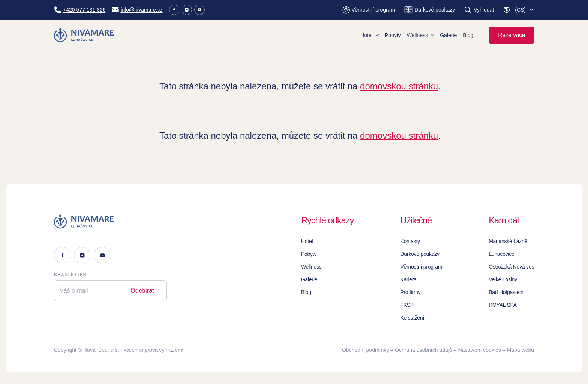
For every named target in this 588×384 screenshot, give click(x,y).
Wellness (421, 35)
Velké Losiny (503, 279)
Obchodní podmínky (365, 350)
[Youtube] (199, 10)
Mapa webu (520, 350)
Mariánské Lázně (508, 241)
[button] (518, 10)
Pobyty (393, 35)
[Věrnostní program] (369, 10)
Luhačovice (501, 254)
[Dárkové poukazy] (429, 10)
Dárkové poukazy (420, 254)
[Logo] (110, 222)
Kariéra (408, 279)
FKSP (407, 305)
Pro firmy (410, 292)
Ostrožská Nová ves (511, 267)
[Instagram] (187, 10)
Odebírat (146, 290)
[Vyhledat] (479, 10)
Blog (468, 35)
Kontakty (410, 241)
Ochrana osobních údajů (424, 350)
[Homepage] (85, 35)
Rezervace (511, 35)
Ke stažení (412, 318)
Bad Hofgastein (506, 292)
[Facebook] (174, 10)
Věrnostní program (421, 267)
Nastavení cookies (479, 350)
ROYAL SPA (503, 305)
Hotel (370, 35)
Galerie (448, 35)
